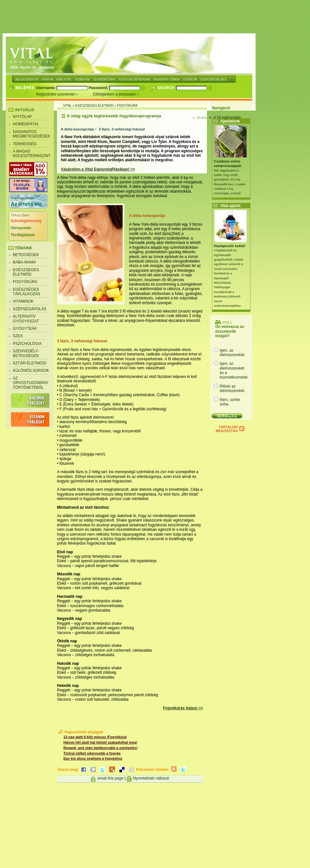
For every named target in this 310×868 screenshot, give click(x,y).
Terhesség (25, 144)
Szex (18, 336)
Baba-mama (24, 262)
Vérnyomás (21, 228)
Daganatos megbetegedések (32, 134)
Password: (99, 88)
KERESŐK (83, 79)
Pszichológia (27, 344)
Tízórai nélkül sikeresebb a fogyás (92, 753)
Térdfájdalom (23, 235)
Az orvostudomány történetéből (31, 383)
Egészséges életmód (26, 272)
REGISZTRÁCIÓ (27, 79)
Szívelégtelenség (26, 221)
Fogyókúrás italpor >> (183, 708)
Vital (67, 106)
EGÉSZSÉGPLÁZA (214, 79)
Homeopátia (26, 124)
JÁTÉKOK (190, 79)
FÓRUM (47, 79)
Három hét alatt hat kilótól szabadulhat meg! (100, 742)
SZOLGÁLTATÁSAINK (135, 79)
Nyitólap (22, 117)
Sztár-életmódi (30, 363)
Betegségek (26, 255)
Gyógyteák (25, 329)
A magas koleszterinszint (32, 154)
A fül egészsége (227, 117)
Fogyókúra (25, 282)
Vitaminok (23, 301)
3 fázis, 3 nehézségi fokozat (122, 129)
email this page (110, 778)
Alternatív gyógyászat (26, 319)
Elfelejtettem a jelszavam (116, 94)
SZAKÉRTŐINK (104, 79)
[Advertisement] (156, 17)
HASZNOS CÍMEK (167, 79)
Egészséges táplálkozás (26, 292)
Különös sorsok (31, 371)
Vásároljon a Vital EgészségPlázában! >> (98, 169)
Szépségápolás (30, 309)
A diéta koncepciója (77, 129)
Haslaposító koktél (229, 246)
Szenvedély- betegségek (26, 353)
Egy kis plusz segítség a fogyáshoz (93, 758)
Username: (46, 88)
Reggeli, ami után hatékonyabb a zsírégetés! (101, 748)
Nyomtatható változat (151, 778)
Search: (167, 88)
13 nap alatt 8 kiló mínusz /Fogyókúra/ (95, 737)
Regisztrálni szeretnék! (65, 94)
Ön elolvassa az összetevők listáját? (230, 331)
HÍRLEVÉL (64, 79)
